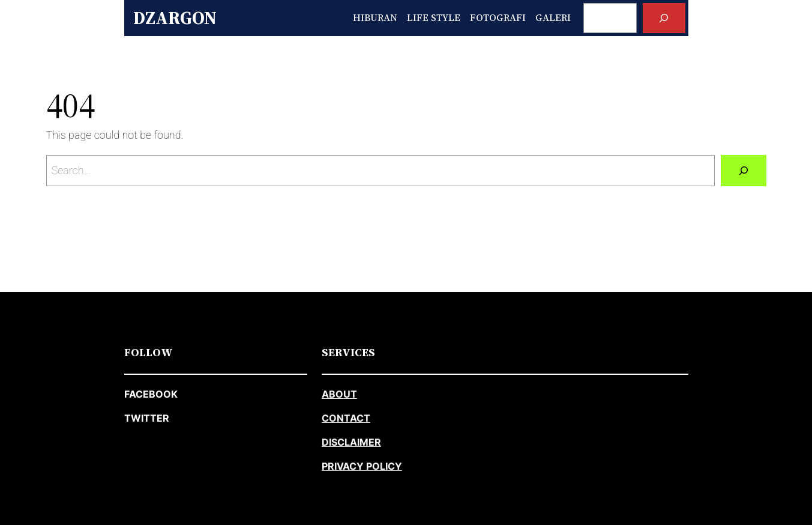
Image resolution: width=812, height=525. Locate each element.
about (339, 394)
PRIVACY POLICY (362, 466)
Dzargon (175, 18)
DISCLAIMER (351, 442)
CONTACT (346, 418)
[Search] (664, 18)
